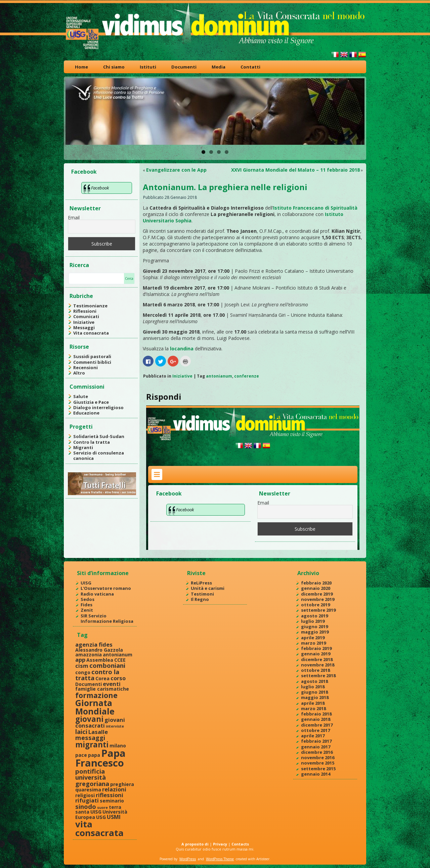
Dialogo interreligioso (98, 407)
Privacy (220, 844)
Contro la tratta (92, 442)
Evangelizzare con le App (176, 170)
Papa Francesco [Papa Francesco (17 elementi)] (100, 758)
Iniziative (84, 322)
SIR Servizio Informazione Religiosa (107, 618)
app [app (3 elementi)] (80, 660)
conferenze (247, 376)
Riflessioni (85, 311)
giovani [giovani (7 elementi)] (89, 719)
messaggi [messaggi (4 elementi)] (90, 737)
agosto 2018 (314, 681)
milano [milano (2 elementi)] (118, 746)
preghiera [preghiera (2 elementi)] (122, 784)
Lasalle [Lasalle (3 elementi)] (98, 732)
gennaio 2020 (316, 588)
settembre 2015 (318, 769)
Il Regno (200, 599)
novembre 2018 (318, 665)
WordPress (188, 859)
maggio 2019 (315, 632)
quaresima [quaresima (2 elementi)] (88, 790)
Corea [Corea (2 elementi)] (102, 678)
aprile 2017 (313, 736)
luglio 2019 (313, 621)
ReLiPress (201, 583)
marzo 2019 (313, 643)
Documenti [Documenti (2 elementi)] (89, 684)
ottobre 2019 (315, 605)
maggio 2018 (315, 697)
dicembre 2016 (317, 752)
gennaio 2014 (316, 774)
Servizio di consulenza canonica (99, 455)
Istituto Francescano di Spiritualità (315, 208)
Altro (79, 373)
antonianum (219, 376)
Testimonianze (90, 306)
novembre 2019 (318, 599)
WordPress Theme (220, 859)
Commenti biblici (92, 362)
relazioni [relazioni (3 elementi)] (114, 789)
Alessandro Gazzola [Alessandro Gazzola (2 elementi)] (99, 650)
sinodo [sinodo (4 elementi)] (86, 806)
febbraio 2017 (316, 741)
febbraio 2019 (316, 648)
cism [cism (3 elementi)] (82, 666)
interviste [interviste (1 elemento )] (115, 726)
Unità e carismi (208, 588)
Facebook (84, 172)
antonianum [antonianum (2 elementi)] (118, 655)
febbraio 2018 (316, 714)
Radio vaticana (97, 594)
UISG (86, 583)
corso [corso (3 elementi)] (118, 678)
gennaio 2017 (316, 747)
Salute (81, 396)
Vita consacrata (91, 333)
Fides (87, 605)
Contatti (250, 67)
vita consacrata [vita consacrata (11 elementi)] (99, 828)
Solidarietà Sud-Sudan (99, 436)
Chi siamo (114, 67)
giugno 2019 (314, 626)
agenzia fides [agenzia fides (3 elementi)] (94, 644)
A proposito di (195, 844)
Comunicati (86, 316)
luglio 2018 (313, 687)
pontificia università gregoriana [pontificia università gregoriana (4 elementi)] (92, 777)
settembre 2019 (318, 610)
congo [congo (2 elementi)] (83, 672)
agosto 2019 (314, 616)
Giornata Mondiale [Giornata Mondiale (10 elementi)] (95, 707)
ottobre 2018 (315, 670)
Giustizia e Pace (91, 402)
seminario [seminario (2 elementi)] (112, 801)
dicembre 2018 (317, 659)
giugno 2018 (314, 692)
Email (74, 218)
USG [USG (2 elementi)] (101, 817)
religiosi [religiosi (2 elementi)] (85, 795)
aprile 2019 (313, 638)
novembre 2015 (318, 763)
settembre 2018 (318, 676)
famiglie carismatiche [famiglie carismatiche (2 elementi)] (102, 689)
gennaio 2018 (316, 719)
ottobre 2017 (315, 730)
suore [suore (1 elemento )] (102, 808)
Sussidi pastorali (92, 356)
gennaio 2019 (316, 654)
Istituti (148, 67)
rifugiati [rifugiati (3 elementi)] (87, 800)
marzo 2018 (313, 708)
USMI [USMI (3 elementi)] (114, 817)
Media (219, 67)
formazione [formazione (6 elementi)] (96, 695)
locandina (182, 349)
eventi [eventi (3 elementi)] (112, 684)
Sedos (88, 599)
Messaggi (84, 328)
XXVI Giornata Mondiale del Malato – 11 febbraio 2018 (295, 170)
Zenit (87, 610)
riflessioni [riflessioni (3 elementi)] (110, 795)
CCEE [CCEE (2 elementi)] (120, 660)
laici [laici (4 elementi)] (81, 731)
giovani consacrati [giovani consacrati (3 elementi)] (100, 723)
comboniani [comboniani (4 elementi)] (107, 665)
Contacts (240, 844)
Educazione (86, 413)
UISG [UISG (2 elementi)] (96, 812)
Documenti (184, 67)
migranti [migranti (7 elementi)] (92, 745)
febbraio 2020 (316, 583)
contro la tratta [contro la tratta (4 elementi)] (97, 675)
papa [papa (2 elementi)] (94, 755)
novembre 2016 (318, 757)
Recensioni (85, 367)
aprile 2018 (313, 703)
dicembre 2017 (317, 725)
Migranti (83, 447)
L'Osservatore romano (106, 588)
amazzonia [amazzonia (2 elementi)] (89, 655)
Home (81, 67)
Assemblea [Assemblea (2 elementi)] (100, 660)
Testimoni (202, 594)
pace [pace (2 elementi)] (81, 755)
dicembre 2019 (317, 594)
